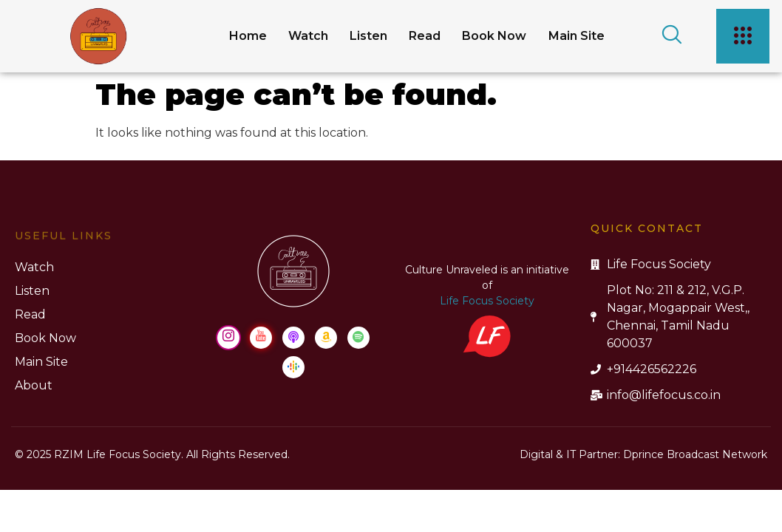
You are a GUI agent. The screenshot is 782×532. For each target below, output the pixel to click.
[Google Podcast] (674, 367)
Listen (360, 36)
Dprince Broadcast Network (695, 454)
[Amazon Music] (707, 338)
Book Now (490, 36)
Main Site (574, 36)
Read (418, 36)
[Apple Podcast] (674, 338)
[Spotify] (739, 338)
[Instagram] (609, 338)
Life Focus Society (103, 301)
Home (235, 36)
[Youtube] (642, 338)
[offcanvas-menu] (740, 36)
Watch (297, 36)
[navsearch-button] (658, 36)
